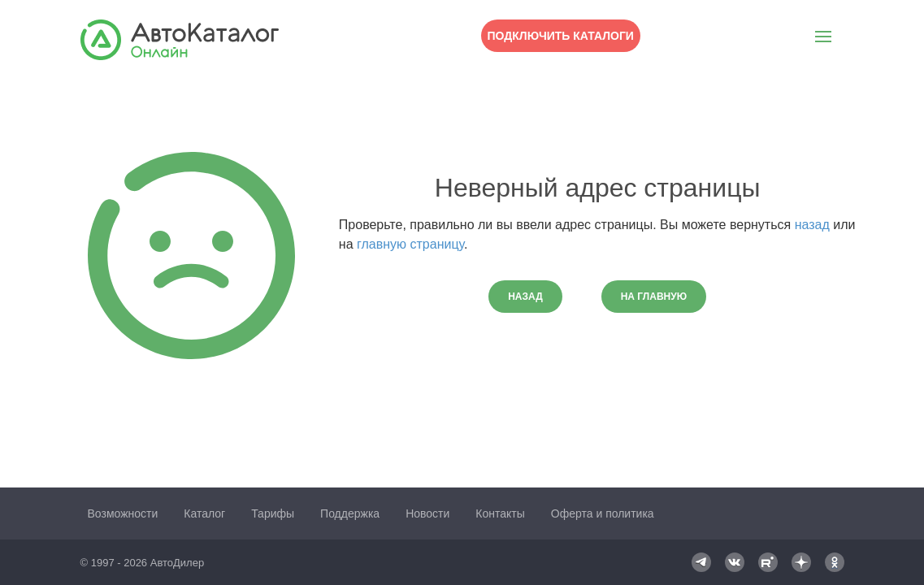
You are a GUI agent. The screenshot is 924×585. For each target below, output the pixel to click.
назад (812, 225)
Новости (427, 513)
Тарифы (273, 513)
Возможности (123, 513)
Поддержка (350, 513)
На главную (654, 297)
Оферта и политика (603, 513)
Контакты (500, 513)
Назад (525, 297)
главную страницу (410, 244)
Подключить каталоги (561, 36)
